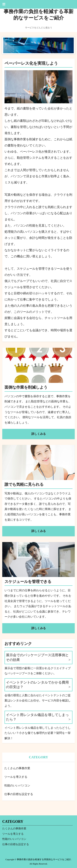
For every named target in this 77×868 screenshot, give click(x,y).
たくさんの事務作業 (17, 768)
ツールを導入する (16, 777)
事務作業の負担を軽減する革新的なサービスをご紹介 (39, 15)
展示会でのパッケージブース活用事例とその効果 (37, 657)
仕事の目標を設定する (19, 794)
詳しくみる (39, 434)
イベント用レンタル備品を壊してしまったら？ (37, 717)
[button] (38, 4)
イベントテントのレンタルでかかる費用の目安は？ (37, 685)
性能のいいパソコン (17, 786)
